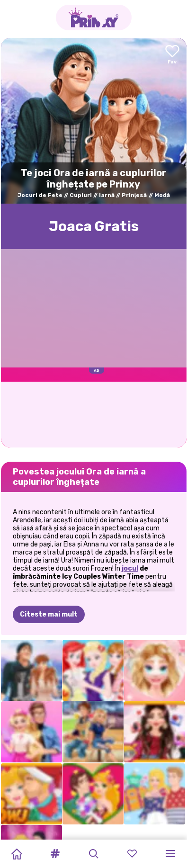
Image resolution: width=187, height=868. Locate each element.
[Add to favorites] (172, 55)
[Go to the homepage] (94, 18)
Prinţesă (134, 195)
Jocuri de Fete (40, 195)
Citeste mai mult (49, 614)
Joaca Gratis (94, 226)
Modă (162, 195)
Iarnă (107, 195)
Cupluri (81, 195)
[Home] (17, 854)
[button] (55, 854)
